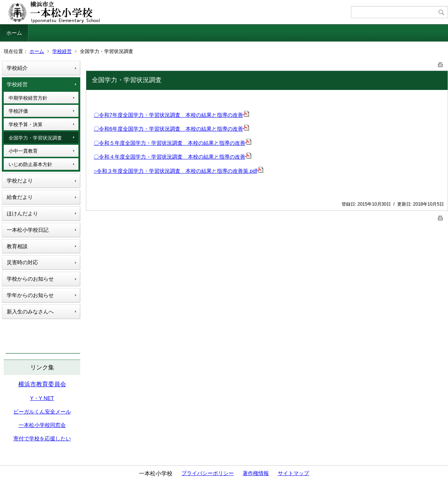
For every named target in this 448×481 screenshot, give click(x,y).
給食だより (20, 197)
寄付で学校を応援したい (42, 438)
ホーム (14, 33)
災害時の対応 (22, 262)
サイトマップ (293, 473)
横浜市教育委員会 (42, 384)
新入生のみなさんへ (30, 312)
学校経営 (62, 51)
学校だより (20, 181)
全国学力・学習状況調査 (35, 138)
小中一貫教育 (23, 151)
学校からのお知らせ (30, 279)
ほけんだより (22, 213)
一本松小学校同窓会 (42, 425)
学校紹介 (17, 68)
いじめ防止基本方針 (30, 164)
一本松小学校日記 (28, 230)
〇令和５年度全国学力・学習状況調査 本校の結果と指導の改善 (169, 143)
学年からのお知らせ (30, 295)
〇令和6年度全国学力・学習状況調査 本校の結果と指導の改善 (168, 129)
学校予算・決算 (26, 124)
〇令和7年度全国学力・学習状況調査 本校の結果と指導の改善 (168, 115)
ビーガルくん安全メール (42, 412)
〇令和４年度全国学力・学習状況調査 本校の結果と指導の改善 (169, 157)
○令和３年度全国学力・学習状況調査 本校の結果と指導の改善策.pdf (178, 171)
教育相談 (17, 246)
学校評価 (18, 111)
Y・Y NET (42, 398)
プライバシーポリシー (208, 473)
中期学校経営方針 (28, 98)
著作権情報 (256, 473)
